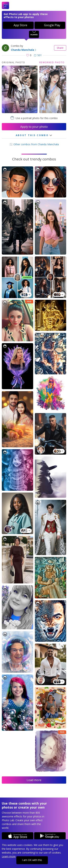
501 (38, 55)
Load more (34, 780)
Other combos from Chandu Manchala (34, 144)
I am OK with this (32, 860)
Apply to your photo (34, 127)
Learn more (9, 856)
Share (60, 48)
